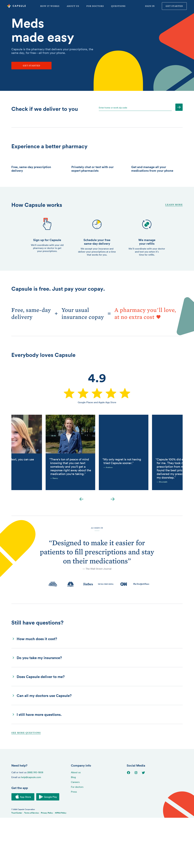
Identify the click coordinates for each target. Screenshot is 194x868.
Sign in (150, 6)
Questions (118, 6)
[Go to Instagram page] (138, 823)
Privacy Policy (47, 863)
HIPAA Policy (61, 863)
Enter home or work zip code (113, 107)
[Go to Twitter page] (145, 823)
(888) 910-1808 (35, 823)
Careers (75, 832)
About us (73, 6)
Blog (73, 827)
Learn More (174, 255)
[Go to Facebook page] (130, 823)
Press (74, 842)
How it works (50, 6)
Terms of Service (32, 863)
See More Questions (26, 783)
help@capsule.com (31, 827)
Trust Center (17, 863)
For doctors (95, 6)
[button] (97, 689)
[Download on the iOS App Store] (23, 847)
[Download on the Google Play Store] (48, 847)
